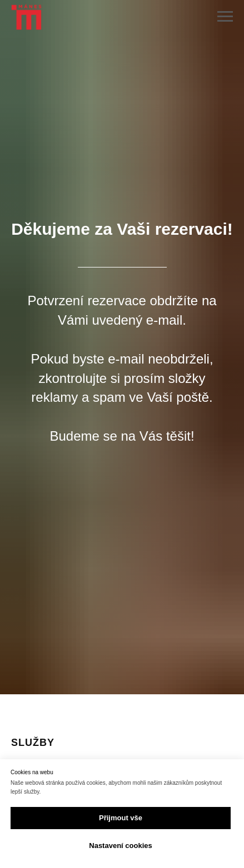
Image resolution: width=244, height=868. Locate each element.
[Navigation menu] (225, 17)
